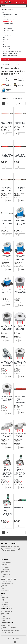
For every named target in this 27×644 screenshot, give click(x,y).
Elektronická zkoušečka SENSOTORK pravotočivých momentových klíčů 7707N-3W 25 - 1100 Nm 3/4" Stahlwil (7, 512)
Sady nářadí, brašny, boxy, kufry (10, 17)
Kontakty (3, 596)
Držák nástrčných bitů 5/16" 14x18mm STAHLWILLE (7, 435)
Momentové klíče (8, 24)
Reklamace (4, 585)
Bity (4, 42)
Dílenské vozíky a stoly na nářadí (11, 14)
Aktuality (3, 615)
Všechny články (5, 613)
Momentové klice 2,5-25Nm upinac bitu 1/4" (20, 508)
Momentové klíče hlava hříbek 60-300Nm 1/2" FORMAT (7, 222)
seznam (20, 98)
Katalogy (3, 620)
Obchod (3, 617)
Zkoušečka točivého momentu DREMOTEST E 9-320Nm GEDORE (7, 257)
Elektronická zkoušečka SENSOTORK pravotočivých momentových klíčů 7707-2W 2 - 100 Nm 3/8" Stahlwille (7, 472)
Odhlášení (4, 576)
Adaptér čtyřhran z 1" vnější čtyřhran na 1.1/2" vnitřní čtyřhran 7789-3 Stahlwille (20, 292)
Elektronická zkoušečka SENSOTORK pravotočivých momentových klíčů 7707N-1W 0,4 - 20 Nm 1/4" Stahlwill (20, 472)
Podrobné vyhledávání (7, 612)
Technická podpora (6, 618)
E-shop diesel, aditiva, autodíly (9, 627)
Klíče (4, 37)
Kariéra (3, 601)
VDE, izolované (8, 28)
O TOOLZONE (5, 598)
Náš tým (3, 599)
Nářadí (3, 12)
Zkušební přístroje (9, 33)
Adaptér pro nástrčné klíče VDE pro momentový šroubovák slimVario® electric (20, 399)
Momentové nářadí (8, 21)
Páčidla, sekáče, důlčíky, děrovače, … (12, 51)
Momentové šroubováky (10, 26)
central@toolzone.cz (8, 551)
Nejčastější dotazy (6, 590)
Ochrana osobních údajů (7, 583)
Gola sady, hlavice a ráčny (9, 19)
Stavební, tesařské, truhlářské (10, 53)
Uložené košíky (5, 569)
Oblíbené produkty (6, 575)
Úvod (2, 65)
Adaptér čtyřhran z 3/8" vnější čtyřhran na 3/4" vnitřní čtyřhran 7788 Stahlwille (7, 399)
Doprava (3, 587)
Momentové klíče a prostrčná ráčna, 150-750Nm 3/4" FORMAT (7, 122)
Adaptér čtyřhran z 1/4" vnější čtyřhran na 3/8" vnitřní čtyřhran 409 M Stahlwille (7, 363)
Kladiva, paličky (6, 47)
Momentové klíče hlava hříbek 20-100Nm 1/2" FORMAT (20, 156)
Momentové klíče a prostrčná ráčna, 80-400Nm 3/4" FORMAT (20, 122)
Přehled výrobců (5, 604)
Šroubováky (6, 40)
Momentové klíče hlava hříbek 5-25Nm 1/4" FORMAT (20, 189)
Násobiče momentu (9, 31)
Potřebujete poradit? (6, 606)
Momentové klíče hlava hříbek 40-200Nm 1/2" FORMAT (7, 189)
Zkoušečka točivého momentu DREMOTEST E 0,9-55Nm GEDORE (20, 223)
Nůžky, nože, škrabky (8, 49)
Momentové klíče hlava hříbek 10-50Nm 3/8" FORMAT (7, 156)
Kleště (4, 44)
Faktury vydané (5, 568)
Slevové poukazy (5, 571)
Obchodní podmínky (6, 582)
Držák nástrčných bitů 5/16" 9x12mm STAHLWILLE (20, 435)
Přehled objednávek (6, 566)
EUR (25, 2)
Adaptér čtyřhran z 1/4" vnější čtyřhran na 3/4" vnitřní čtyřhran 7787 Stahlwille (20, 328)
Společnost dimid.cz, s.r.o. (8, 626)
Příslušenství (7, 35)
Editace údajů (4, 564)
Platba (3, 589)
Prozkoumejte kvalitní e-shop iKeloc (10, 631)
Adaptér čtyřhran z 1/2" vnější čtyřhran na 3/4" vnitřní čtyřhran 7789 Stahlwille (7, 328)
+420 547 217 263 (9, 549)
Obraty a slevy (5, 573)
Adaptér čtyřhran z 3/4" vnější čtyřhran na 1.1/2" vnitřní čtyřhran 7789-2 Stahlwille (20, 363)
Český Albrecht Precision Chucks (9, 629)
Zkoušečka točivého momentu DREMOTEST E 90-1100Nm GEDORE (20, 257)
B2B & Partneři (5, 603)
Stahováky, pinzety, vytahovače (10, 56)
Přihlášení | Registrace (7, 563)
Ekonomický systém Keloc (8, 632)
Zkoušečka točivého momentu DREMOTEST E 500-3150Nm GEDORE (7, 292)
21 (20, 103)
